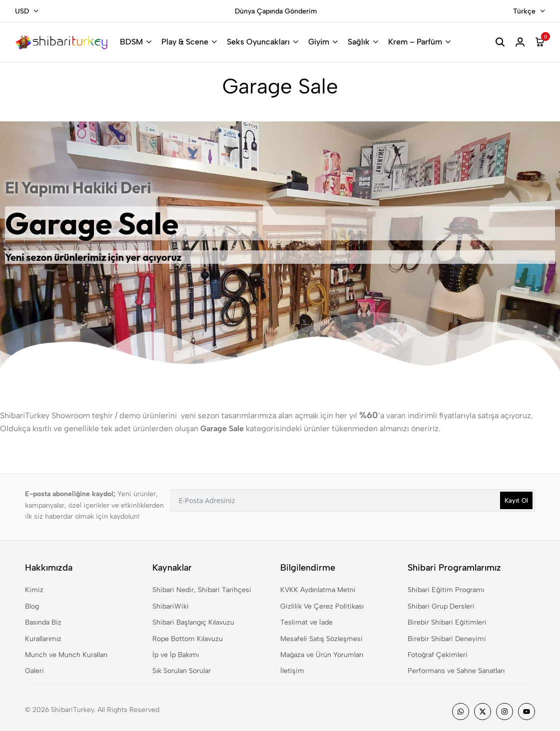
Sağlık (359, 42)
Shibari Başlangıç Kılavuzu (193, 622)
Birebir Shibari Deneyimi (447, 639)
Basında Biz (43, 622)
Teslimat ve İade (306, 622)
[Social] (461, 712)
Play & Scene (185, 42)
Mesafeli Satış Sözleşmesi (321, 639)
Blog (32, 606)
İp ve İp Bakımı (176, 655)
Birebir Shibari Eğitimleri (447, 622)
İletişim (292, 671)
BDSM (131, 42)
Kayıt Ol (516, 500)
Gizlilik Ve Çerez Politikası (322, 606)
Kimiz (34, 590)
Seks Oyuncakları (258, 42)
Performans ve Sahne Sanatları (456, 671)
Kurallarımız (43, 639)
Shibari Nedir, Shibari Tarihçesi (202, 590)
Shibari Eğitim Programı (446, 590)
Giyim (319, 42)
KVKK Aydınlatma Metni (318, 590)
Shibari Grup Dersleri (441, 606)
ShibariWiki (171, 606)
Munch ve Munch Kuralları (66, 655)
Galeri (34, 671)
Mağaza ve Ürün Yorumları (322, 655)
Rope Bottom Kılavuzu (188, 639)
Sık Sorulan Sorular (182, 671)
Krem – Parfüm (415, 42)
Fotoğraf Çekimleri (438, 655)
